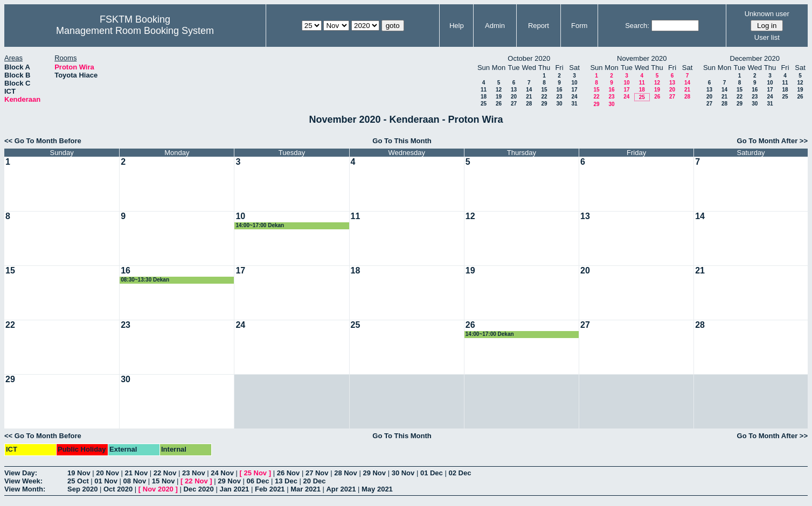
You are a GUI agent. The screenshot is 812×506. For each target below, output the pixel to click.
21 (529, 97)
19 (499, 97)
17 (574, 90)
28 (529, 104)
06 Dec (258, 481)
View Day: (21, 473)
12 (499, 90)
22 (544, 97)
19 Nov (79, 473)
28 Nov (346, 473)
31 (574, 104)
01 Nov (106, 481)
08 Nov (135, 481)
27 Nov (317, 473)
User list (767, 37)
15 (544, 90)
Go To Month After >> (772, 141)
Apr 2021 (341, 489)
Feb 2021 (270, 489)
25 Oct (78, 481)
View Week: (23, 481)
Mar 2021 (306, 489)
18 (484, 97)
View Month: (25, 489)
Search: (637, 26)
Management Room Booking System (135, 31)
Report (539, 26)
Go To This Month (402, 141)
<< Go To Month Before (43, 141)
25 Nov (255, 473)
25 (484, 104)
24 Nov (222, 473)
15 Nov (164, 481)
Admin (495, 26)
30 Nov (403, 473)
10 (574, 83)
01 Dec (432, 473)
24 (574, 97)
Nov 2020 (158, 489)
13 (514, 90)
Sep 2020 (82, 489)
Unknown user (767, 14)
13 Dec (286, 481)
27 (514, 104)
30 (559, 104)
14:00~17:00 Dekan (260, 225)
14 (529, 90)
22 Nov (165, 473)
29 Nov (374, 473)
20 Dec (315, 481)
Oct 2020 (118, 489)
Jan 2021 (234, 489)
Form (579, 26)
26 (499, 104)
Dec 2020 (198, 489)
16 (559, 90)
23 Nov (194, 473)
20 (514, 97)
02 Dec (460, 473)
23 (559, 97)
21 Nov (137, 473)
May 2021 (377, 489)
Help (457, 26)
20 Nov (107, 473)
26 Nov (289, 473)
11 (484, 90)
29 (544, 104)
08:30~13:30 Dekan (145, 280)
